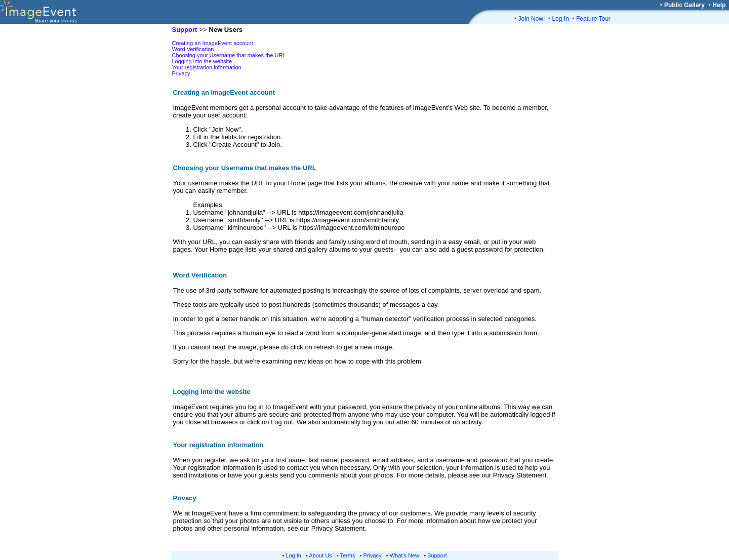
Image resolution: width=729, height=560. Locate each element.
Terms (348, 555)
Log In (560, 19)
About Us (320, 555)
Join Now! (532, 19)
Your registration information (207, 67)
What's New (404, 555)
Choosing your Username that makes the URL (229, 55)
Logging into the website (202, 61)
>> (203, 30)
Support (437, 555)
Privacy (181, 73)
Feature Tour (593, 19)
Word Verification (193, 49)
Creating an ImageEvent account (213, 43)
